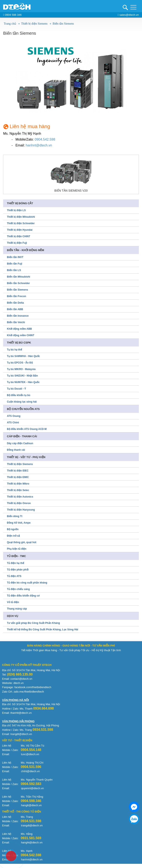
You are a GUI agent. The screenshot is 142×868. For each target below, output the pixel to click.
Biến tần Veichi (16, 322)
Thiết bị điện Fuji (17, 243)
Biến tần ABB (15, 309)
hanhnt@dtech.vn (39, 145)
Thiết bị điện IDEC (18, 471)
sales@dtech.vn (128, 15)
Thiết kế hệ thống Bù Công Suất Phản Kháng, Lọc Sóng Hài (43, 630)
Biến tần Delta (15, 303)
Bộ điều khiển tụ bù (19, 395)
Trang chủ (10, 24)
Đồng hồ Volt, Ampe (19, 523)
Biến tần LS (14, 270)
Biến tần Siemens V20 (71, 191)
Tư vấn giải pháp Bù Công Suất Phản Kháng (33, 623)
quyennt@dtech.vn (32, 788)
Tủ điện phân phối (18, 570)
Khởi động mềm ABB (19, 329)
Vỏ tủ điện (13, 602)
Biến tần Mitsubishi (19, 277)
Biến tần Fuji (15, 264)
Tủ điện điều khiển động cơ (23, 596)
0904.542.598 (45, 139)
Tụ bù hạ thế (14, 350)
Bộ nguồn (13, 529)
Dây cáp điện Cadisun (20, 443)
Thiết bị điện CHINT (19, 236)
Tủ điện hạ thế (16, 563)
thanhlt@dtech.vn (21, 713)
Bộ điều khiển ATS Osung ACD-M (27, 429)
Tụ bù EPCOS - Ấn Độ (20, 363)
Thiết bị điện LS (16, 210)
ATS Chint (13, 423)
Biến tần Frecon (16, 296)
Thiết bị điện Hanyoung (21, 510)
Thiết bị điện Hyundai (20, 230)
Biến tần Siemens (63, 24)
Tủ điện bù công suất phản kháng (27, 583)
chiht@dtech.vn (30, 771)
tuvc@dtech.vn (30, 754)
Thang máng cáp (17, 609)
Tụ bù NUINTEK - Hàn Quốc (23, 382)
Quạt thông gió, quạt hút (22, 542)
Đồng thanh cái (16, 450)
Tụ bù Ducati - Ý (16, 389)
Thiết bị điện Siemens (34, 24)
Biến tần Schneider (18, 283)
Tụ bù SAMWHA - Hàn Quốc (23, 356)
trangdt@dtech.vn (32, 825)
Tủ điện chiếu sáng (18, 589)
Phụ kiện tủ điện (17, 549)
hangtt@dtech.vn (31, 805)
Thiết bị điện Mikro (18, 484)
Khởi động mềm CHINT (21, 335)
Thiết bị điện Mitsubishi (21, 217)
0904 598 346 (12, 15)
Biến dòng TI (15, 516)
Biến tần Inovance (18, 316)
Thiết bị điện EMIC (18, 477)
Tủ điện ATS (14, 576)
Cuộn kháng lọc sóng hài (22, 402)
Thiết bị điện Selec (18, 490)
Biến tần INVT (15, 257)
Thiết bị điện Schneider (21, 223)
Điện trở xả (13, 536)
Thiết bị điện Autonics (20, 497)
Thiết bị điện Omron (19, 503)
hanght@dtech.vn (32, 842)
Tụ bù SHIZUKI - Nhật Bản (22, 376)
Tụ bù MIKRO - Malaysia (21, 369)
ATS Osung (14, 416)
